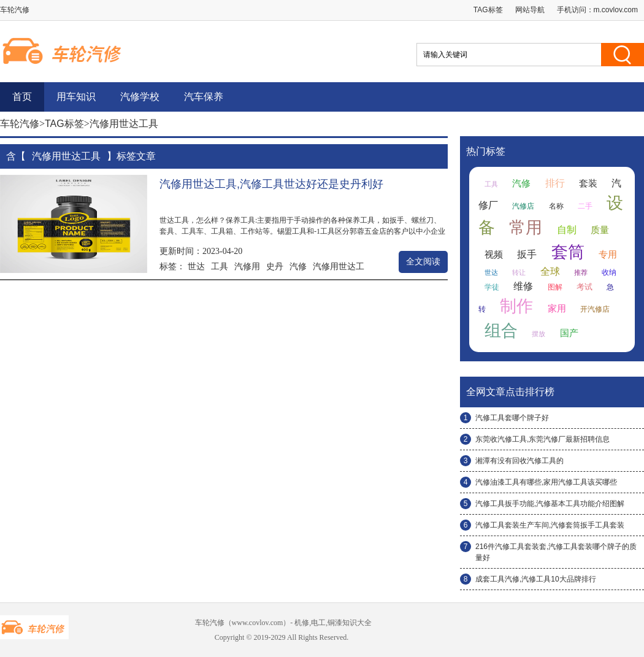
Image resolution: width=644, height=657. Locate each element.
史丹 (275, 266)
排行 (555, 183)
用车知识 (76, 97)
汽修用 (247, 266)
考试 (585, 287)
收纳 (609, 272)
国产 (569, 333)
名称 (556, 206)
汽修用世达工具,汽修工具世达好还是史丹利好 (271, 184)
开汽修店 (595, 309)
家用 (557, 309)
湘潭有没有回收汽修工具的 (519, 461)
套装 (588, 183)
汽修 (298, 266)
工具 (220, 266)
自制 (567, 230)
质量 (600, 230)
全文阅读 (423, 262)
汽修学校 (140, 97)
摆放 (539, 334)
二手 (585, 206)
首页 (22, 97)
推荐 (581, 272)
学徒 (492, 287)
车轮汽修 (20, 124)
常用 (526, 228)
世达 (196, 266)
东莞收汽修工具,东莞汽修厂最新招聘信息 (542, 439)
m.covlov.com (616, 10)
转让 (519, 272)
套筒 (568, 252)
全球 (550, 271)
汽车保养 (204, 97)
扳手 (527, 254)
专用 (608, 255)
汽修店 (523, 206)
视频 (494, 255)
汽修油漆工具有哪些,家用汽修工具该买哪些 (546, 482)
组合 (501, 331)
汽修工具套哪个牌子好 (512, 418)
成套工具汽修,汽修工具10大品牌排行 (536, 579)
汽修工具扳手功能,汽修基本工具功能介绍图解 (550, 504)
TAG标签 (488, 10)
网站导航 (530, 10)
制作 (516, 306)
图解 (555, 287)
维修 (523, 286)
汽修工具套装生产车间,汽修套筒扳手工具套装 (550, 525)
